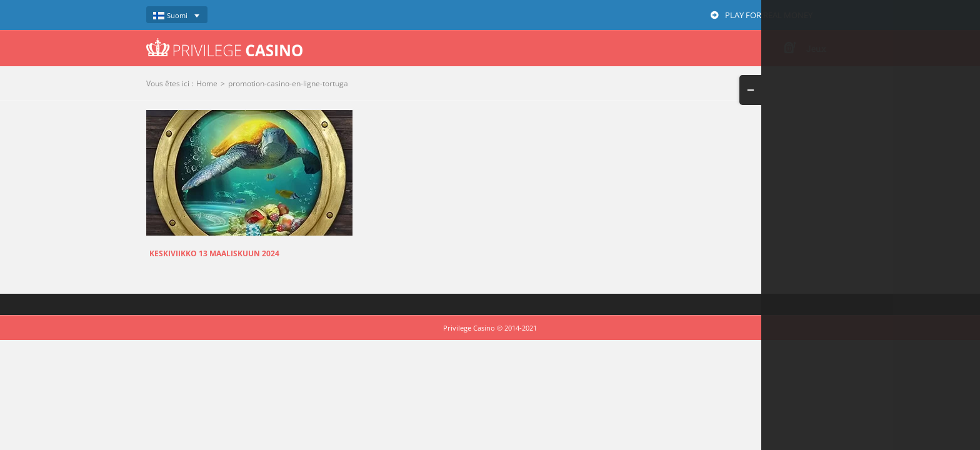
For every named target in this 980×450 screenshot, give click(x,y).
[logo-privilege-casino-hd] (224, 42)
